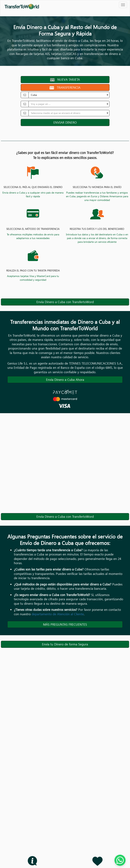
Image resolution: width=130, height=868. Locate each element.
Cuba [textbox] (34, 95)
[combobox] (69, 95)
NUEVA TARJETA (65, 79)
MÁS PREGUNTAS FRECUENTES (65, 624)
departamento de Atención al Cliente (58, 614)
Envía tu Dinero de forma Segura (65, 644)
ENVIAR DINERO (65, 122)
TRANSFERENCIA (65, 87)
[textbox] (68, 104)
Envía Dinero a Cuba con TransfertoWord (65, 302)
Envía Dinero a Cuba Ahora (65, 380)
